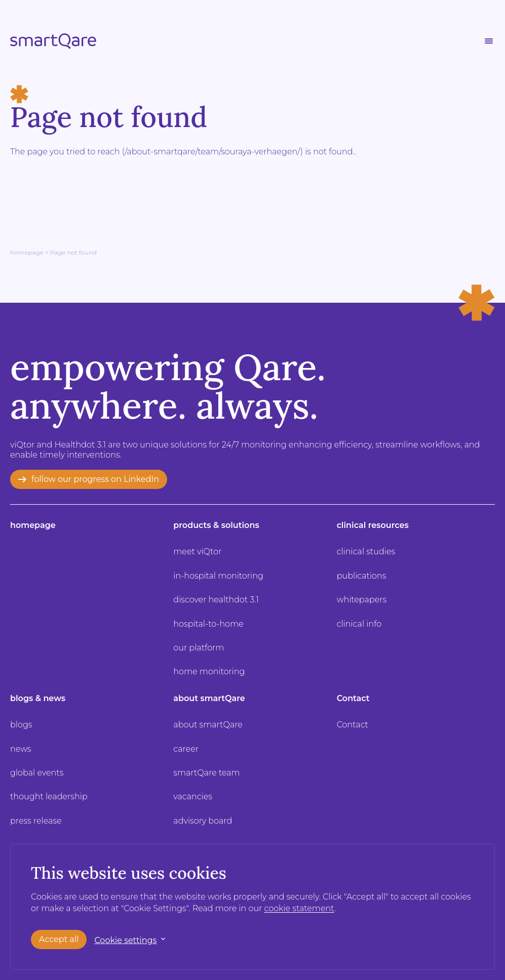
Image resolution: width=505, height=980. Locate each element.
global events (37, 773)
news (21, 749)
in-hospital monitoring (218, 576)
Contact (353, 698)
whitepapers (362, 600)
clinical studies (366, 552)
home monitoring (209, 671)
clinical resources (373, 525)
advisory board (203, 821)
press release (36, 821)
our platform (199, 648)
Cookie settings (125, 940)
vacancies (193, 797)
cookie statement (299, 908)
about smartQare (209, 698)
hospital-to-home (208, 624)
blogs (21, 725)
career (186, 749)
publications (362, 576)
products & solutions (216, 525)
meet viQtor (197, 552)
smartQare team (206, 773)
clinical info (359, 624)
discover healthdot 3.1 (216, 600)
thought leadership (49, 797)
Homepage (27, 252)
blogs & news (38, 698)
